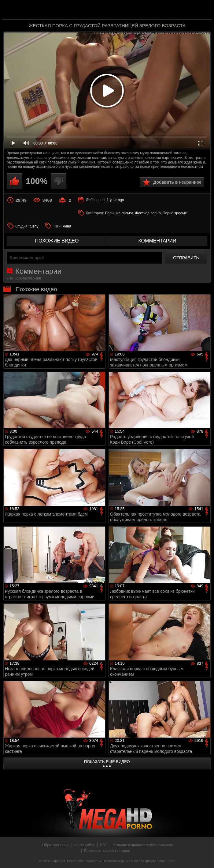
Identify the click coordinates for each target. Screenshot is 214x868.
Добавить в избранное (177, 182)
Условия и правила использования (142, 845)
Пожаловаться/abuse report (107, 851)
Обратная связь (56, 845)
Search (203, 10)
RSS (104, 845)
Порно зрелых (175, 213)
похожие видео (57, 241)
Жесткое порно (148, 213)
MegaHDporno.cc (119, 10)
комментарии (157, 241)
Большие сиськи (119, 213)
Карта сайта (85, 845)
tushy (34, 226)
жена (67, 226)
